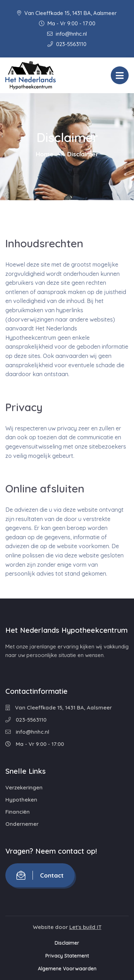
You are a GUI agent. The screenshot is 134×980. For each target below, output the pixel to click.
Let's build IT (85, 927)
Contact (40, 875)
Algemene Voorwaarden (67, 969)
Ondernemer (22, 824)
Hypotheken (21, 800)
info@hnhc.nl (67, 34)
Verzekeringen (24, 787)
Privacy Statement (67, 956)
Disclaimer (67, 943)
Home (45, 154)
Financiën (18, 812)
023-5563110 (67, 44)
